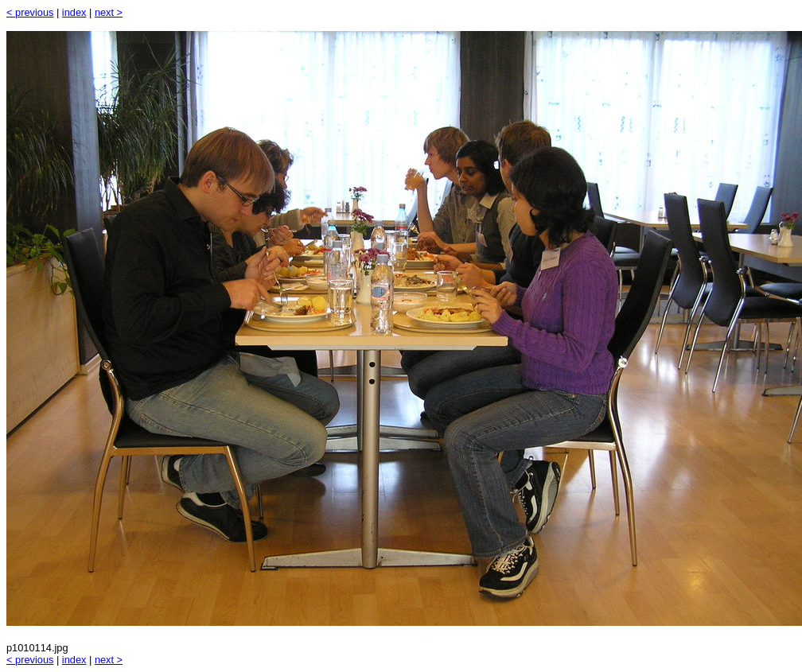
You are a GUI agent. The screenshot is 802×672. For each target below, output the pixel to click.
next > (109, 12)
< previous (30, 12)
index (74, 12)
